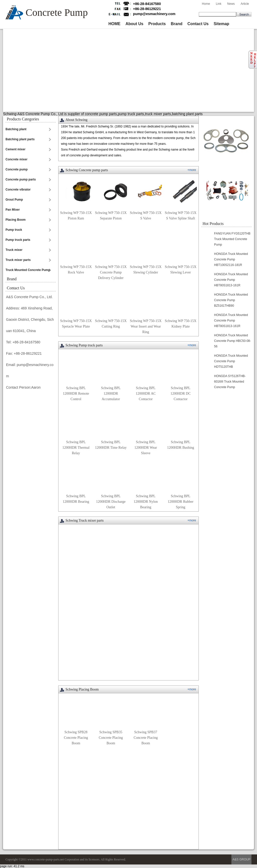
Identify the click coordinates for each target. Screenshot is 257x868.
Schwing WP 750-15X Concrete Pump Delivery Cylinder (111, 272)
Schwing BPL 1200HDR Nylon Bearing (146, 502)
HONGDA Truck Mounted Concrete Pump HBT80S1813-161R (231, 280)
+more (192, 170)
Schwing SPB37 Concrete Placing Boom (146, 738)
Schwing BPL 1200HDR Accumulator (111, 394)
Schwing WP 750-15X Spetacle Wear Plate (76, 324)
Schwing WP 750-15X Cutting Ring (111, 324)
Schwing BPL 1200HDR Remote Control (76, 394)
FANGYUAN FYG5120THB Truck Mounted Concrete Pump (232, 239)
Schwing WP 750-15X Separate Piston (111, 216)
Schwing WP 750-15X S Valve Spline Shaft (181, 216)
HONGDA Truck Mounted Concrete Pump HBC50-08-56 (233, 341)
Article (245, 4)
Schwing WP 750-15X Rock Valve (76, 270)
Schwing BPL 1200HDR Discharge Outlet (111, 502)
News (231, 4)
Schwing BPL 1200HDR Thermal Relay (76, 448)
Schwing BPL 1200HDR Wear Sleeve (146, 448)
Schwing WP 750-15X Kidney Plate (181, 324)
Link (219, 4)
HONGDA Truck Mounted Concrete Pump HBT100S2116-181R (231, 259)
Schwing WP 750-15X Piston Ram (76, 216)
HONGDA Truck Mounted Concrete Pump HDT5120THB (231, 361)
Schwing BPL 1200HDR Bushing (181, 445)
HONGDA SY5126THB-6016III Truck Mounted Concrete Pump (230, 382)
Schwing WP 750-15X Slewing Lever (181, 270)
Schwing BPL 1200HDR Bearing (76, 499)
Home (206, 4)
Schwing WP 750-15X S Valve (146, 216)
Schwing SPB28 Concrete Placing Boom (76, 738)
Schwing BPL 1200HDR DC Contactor (181, 394)
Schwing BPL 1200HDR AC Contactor (146, 394)
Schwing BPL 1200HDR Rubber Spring (180, 502)
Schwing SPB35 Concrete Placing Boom (111, 738)
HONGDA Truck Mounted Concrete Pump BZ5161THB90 (231, 300)
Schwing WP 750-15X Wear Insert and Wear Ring (146, 326)
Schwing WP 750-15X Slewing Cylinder (146, 270)
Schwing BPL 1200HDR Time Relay (111, 445)
